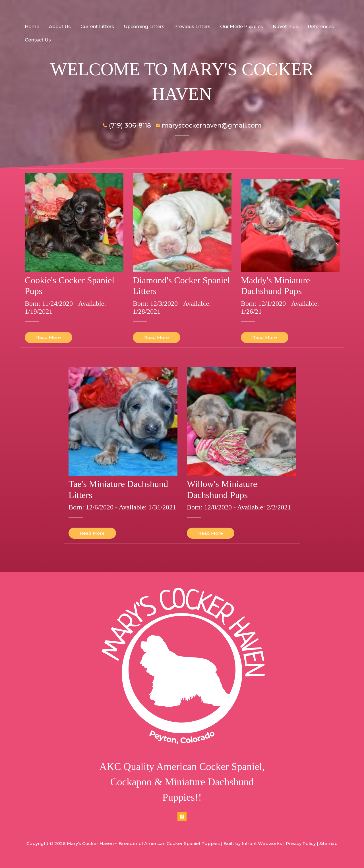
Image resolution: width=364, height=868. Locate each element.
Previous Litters (190, 27)
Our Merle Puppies (238, 27)
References (317, 27)
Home (32, 27)
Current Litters (96, 27)
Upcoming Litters (142, 27)
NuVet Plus (282, 27)
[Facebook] (182, 817)
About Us (59, 27)
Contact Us (38, 40)
